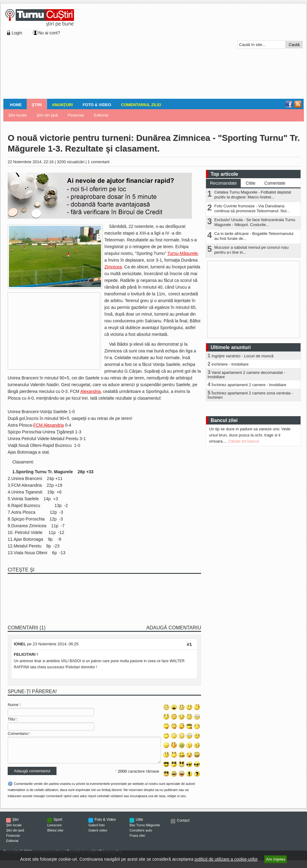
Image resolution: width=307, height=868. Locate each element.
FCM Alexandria (49, 425)
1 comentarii (98, 162)
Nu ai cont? (49, 33)
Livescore (54, 830)
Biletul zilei (55, 835)
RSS (298, 104)
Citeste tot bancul (243, 441)
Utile (139, 824)
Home (16, 105)
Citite (251, 183)
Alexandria (91, 391)
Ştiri (37, 105)
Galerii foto (97, 830)
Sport (58, 824)
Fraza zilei (137, 840)
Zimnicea (113, 267)
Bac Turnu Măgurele (145, 830)
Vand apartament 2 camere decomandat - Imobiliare (246, 375)
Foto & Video (97, 105)
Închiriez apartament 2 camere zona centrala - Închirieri (250, 395)
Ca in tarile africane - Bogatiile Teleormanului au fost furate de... (254, 236)
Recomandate (223, 183)
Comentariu (18, 734)
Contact (183, 825)
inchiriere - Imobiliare (230, 364)
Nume (13, 705)
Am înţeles (276, 859)
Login (17, 33)
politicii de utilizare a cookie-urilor (226, 859)
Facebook (289, 104)
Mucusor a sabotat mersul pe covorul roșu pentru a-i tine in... (251, 250)
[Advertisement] (152, 52)
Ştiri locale (17, 115)
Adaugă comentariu (174, 628)
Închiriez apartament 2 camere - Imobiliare (249, 385)
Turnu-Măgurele (183, 253)
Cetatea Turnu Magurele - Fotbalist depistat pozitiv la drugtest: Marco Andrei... (253, 195)
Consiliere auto (141, 835)
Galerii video (98, 835)
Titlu (11, 719)
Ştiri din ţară (47, 115)
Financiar (76, 115)
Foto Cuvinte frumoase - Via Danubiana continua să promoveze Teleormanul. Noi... (252, 208)
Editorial (101, 115)
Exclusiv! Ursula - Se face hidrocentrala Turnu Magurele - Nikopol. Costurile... (255, 222)
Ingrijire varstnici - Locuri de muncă (243, 356)
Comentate (275, 183)
